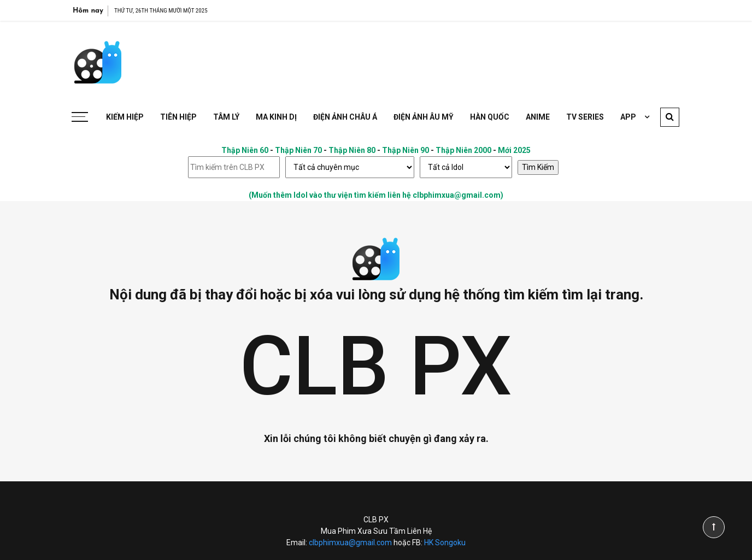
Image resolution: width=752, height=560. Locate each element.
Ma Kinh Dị (276, 117)
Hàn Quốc (490, 117)
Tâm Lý (226, 117)
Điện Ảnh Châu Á (345, 117)
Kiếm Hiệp (125, 117)
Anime (538, 117)
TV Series (585, 117)
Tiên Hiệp (178, 117)
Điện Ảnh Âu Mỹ (424, 117)
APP (628, 117)
